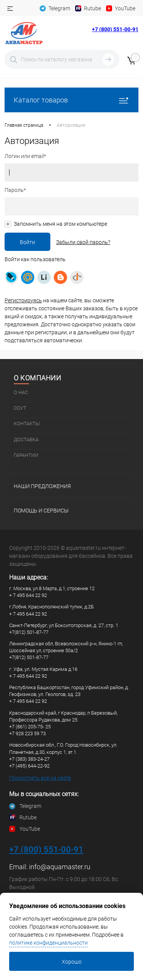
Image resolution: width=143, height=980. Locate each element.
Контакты (27, 424)
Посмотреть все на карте (40, 778)
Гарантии (26, 455)
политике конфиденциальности (48, 943)
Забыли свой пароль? (83, 242)
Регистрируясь (23, 300)
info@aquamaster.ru (60, 867)
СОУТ (20, 408)
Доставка (26, 440)
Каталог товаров (71, 100)
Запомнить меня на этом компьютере (60, 224)
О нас (21, 392)
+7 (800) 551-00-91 (115, 29)
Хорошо (72, 962)
